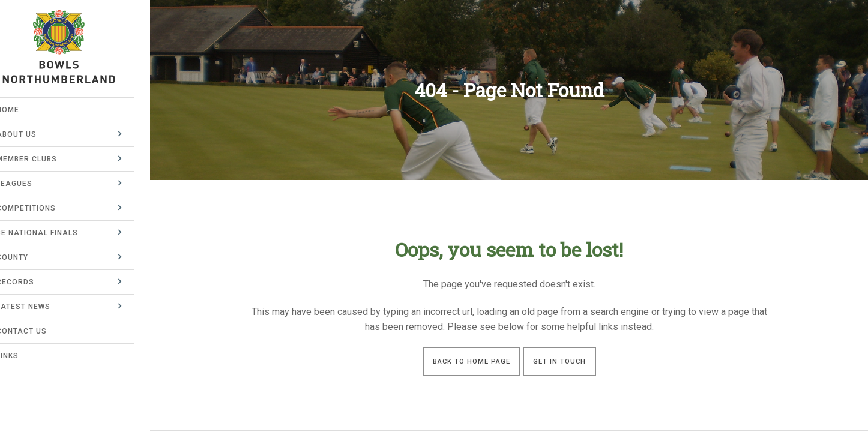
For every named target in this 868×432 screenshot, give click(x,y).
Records (31, 282)
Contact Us (37, 331)
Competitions (42, 208)
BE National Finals (53, 233)
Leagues (30, 184)
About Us (32, 134)
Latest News (39, 307)
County (28, 257)
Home (23, 110)
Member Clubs (42, 159)
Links (23, 356)
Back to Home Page (472, 361)
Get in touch (559, 361)
